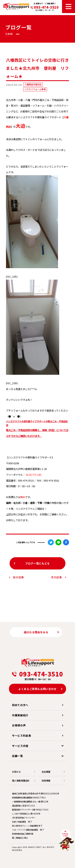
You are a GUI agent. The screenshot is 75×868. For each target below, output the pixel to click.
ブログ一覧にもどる (37, 563)
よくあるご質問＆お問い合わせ (37, 689)
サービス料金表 (22, 736)
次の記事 (56, 577)
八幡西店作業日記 (33, 84)
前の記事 (18, 577)
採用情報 (46, 780)
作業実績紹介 (20, 715)
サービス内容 (20, 746)
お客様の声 (19, 725)
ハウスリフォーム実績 (35, 89)
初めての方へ (20, 705)
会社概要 (46, 772)
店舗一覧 (17, 756)
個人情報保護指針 (21, 780)
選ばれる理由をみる (36, 632)
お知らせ (16, 772)
